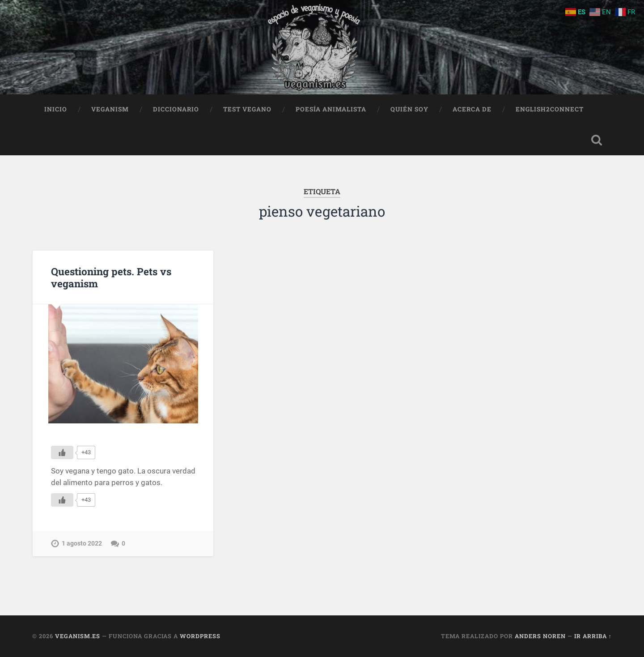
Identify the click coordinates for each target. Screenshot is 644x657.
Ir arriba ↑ (593, 636)
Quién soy (409, 109)
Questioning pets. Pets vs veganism (111, 277)
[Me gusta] (62, 452)
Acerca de (472, 109)
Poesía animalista (331, 109)
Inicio (56, 109)
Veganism (110, 109)
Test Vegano (247, 109)
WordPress (200, 636)
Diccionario (176, 109)
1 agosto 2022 (82, 544)
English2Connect (550, 109)
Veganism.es (78, 636)
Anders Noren (540, 636)
